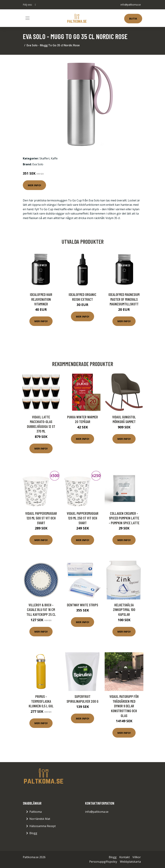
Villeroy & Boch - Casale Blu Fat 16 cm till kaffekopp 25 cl (41, 610)
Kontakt (125, 857)
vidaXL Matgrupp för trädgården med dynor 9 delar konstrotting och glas (124, 706)
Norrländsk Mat (40, 819)
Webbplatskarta (130, 862)
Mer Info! (34, 185)
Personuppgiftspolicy (103, 862)
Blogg (33, 833)
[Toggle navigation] (27, 18)
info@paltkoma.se (131, 5)
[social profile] (35, 5)
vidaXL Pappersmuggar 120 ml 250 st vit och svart (83, 518)
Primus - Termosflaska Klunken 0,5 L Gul (41, 701)
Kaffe (54, 158)
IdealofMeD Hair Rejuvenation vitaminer (41, 299)
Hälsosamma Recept (43, 826)
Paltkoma (36, 812)
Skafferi (44, 158)
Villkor (137, 857)
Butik (133, 18)
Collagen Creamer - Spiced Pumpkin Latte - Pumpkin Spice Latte (124, 518)
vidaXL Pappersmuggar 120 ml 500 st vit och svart (41, 518)
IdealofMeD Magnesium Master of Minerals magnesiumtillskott (124, 299)
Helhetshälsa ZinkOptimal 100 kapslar (124, 610)
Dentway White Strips (82, 605)
